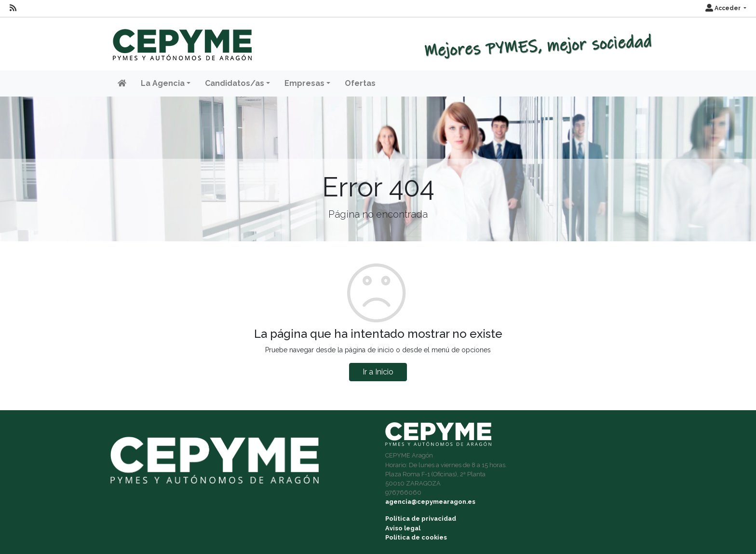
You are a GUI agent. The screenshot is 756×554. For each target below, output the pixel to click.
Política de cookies (416, 537)
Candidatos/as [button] (235, 83)
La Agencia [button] (163, 83)
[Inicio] (181, 40)
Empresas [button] (304, 83)
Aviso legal (403, 528)
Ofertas (360, 83)
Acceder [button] (724, 8)
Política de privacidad (421, 519)
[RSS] (13, 8)
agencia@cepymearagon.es (430, 502)
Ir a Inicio (378, 372)
